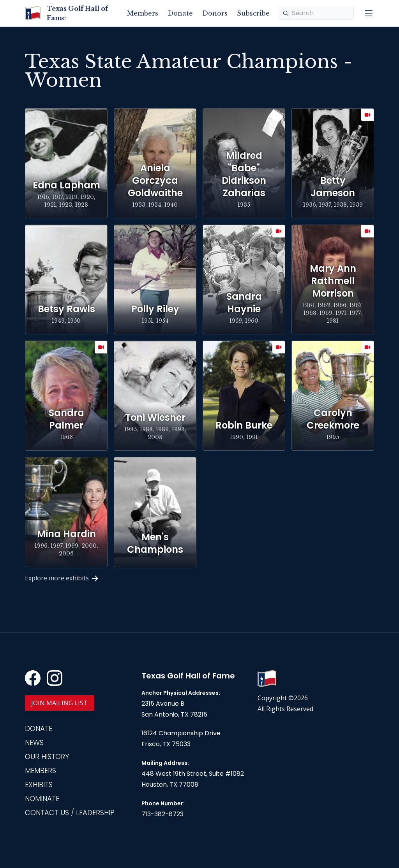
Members (143, 13)
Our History (47, 756)
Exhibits (39, 785)
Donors (215, 13)
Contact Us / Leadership (70, 813)
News (34, 742)
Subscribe (253, 13)
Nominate (42, 799)
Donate (180, 13)
